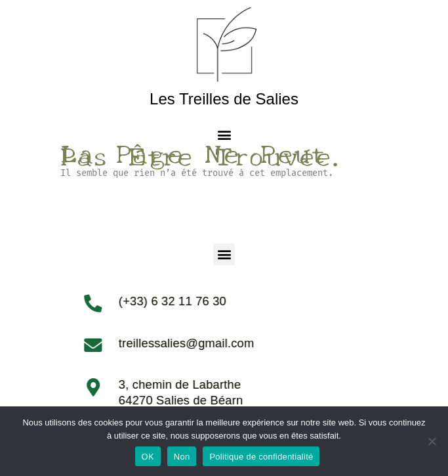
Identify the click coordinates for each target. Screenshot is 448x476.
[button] (224, 134)
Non (182, 457)
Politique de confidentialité (261, 457)
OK (148, 457)
